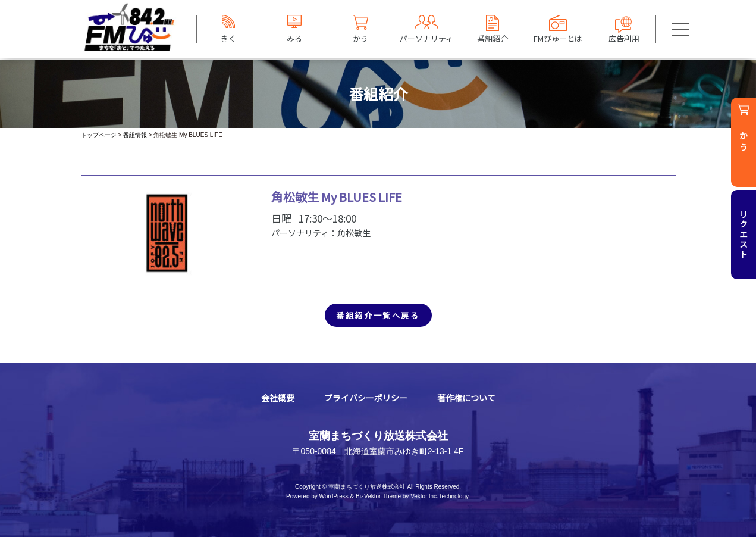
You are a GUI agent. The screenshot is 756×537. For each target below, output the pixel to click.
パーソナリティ (426, 38)
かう (360, 38)
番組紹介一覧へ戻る (378, 315)
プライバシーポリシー (366, 398)
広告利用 (624, 38)
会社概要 (278, 398)
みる (294, 38)
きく (228, 38)
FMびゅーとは (558, 38)
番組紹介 (493, 38)
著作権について (466, 398)
